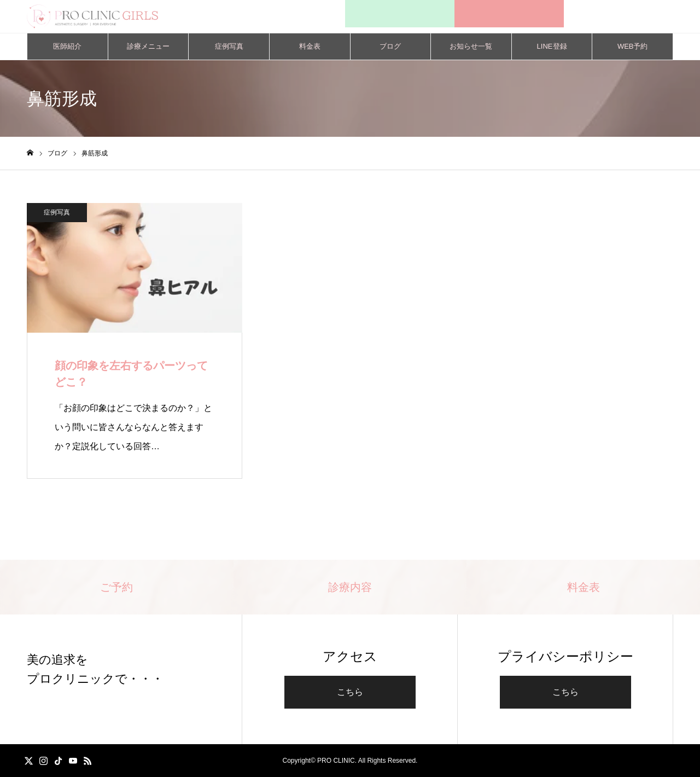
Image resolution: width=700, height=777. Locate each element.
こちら (350, 692)
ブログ (390, 46)
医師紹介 (67, 46)
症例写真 (229, 46)
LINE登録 (552, 46)
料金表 (310, 46)
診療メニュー (148, 46)
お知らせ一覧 (471, 46)
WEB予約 (633, 46)
